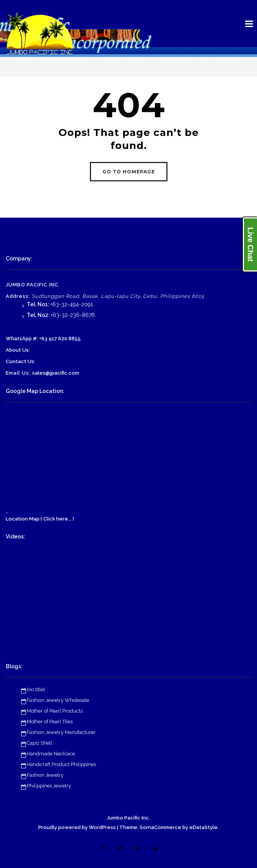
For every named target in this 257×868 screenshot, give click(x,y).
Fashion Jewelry (45, 775)
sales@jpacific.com (56, 373)
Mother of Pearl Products (55, 711)
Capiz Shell (40, 743)
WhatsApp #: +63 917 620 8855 (43, 339)
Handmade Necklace (51, 754)
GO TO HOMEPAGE (129, 172)
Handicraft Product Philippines (61, 764)
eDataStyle (203, 827)
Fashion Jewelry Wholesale (58, 700)
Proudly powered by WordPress (77, 827)
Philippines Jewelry (49, 786)
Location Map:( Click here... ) (40, 519)
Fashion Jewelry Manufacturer (61, 732)
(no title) (36, 689)
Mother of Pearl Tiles (50, 722)
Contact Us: (20, 361)
